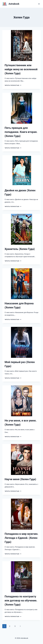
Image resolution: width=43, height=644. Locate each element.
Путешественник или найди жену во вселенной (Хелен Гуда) (21, 69)
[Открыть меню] (39, 4)
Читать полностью (13, 85)
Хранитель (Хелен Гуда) (20, 249)
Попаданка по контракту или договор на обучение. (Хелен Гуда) (21, 601)
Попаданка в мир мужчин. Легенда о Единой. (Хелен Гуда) (21, 538)
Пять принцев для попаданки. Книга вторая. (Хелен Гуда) (21, 132)
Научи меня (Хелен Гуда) (20, 479)
